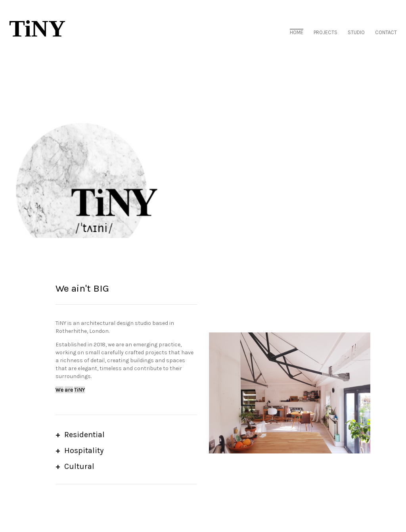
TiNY (37, 29)
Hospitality (84, 450)
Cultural (79, 466)
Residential (84, 435)
